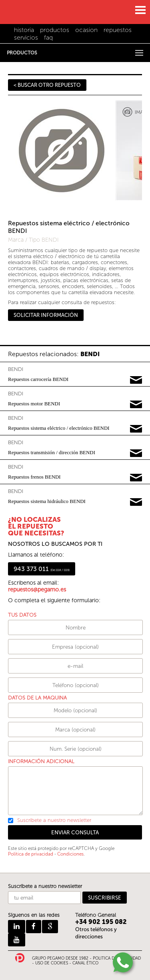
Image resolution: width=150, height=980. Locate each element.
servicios (26, 37)
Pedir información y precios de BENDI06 (136, 502)
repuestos (118, 30)
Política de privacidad (31, 854)
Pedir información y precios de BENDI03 (136, 429)
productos (55, 30)
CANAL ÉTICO (85, 963)
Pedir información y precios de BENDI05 (136, 478)
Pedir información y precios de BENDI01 (136, 380)
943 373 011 (42, 569)
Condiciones (70, 854)
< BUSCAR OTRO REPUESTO (47, 85)
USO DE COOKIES (52, 963)
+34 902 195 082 (101, 922)
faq (48, 37)
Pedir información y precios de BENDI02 (136, 405)
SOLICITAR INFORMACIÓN (46, 315)
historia (24, 30)
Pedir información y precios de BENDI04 (136, 453)
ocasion (86, 30)
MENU (140, 10)
